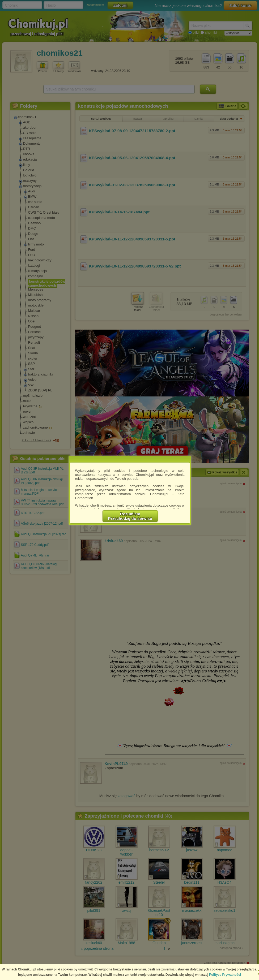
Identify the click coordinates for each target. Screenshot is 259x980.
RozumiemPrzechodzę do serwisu (130, 516)
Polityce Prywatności (225, 975)
